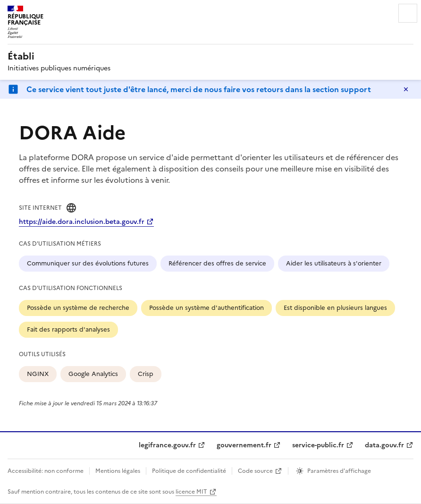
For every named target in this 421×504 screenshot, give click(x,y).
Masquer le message (406, 89)
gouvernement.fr (244, 445)
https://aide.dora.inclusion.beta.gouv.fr (82, 222)
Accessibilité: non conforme (46, 471)
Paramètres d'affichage (339, 471)
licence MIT (191, 492)
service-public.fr (318, 445)
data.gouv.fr (384, 445)
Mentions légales (118, 471)
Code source (255, 471)
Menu (408, 13)
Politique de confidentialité (189, 471)
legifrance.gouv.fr (167, 445)
